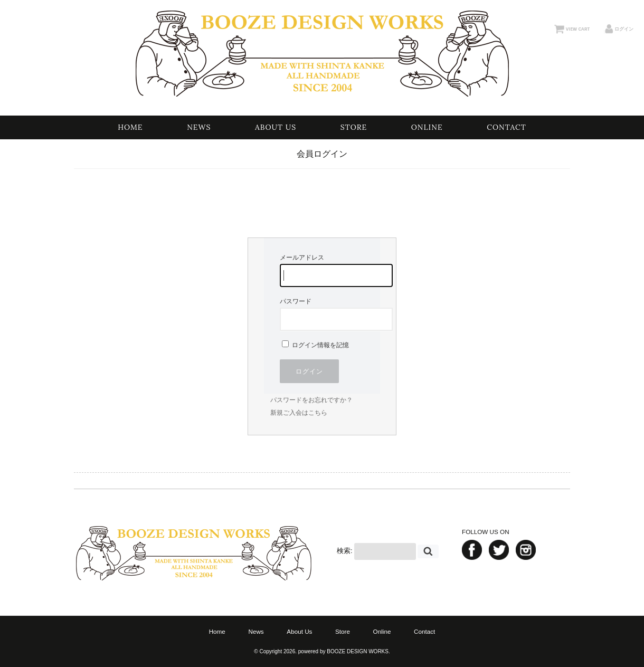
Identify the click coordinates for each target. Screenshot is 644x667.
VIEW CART (578, 29)
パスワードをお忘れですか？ (311, 400)
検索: (345, 551)
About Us (276, 127)
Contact (506, 127)
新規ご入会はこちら (299, 413)
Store (354, 127)
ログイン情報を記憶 (315, 345)
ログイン (624, 29)
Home (130, 127)
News (199, 127)
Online (427, 127)
